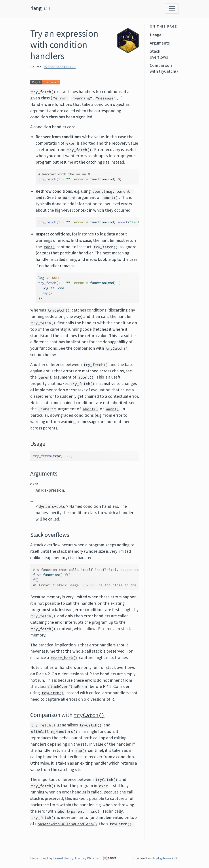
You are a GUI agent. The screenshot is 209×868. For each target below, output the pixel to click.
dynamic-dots (52, 506)
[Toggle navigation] (172, 9)
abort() (110, 198)
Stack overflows (159, 54)
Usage (156, 35)
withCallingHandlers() (54, 732)
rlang (36, 8)
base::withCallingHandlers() (67, 824)
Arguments (160, 43)
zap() (49, 247)
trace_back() (64, 658)
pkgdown (163, 858)
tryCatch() (59, 310)
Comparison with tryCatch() (164, 68)
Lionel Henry (63, 858)
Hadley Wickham (88, 858)
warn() (112, 409)
